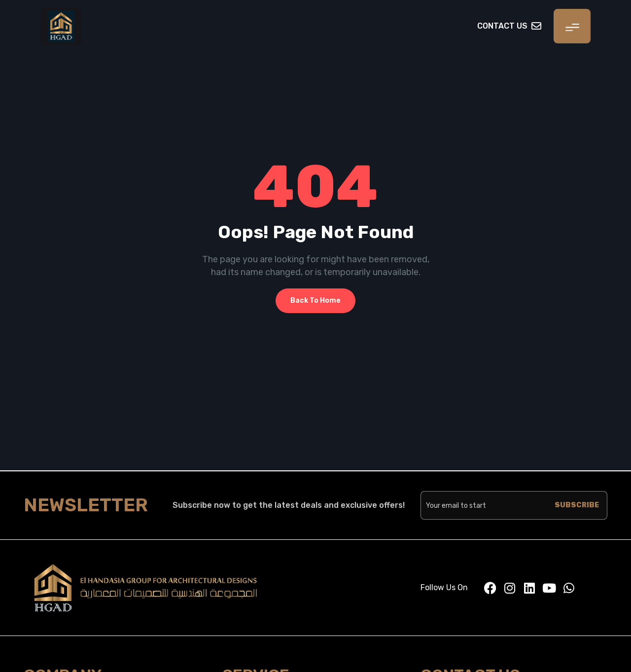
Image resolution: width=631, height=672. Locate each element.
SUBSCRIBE (577, 505)
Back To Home (315, 301)
